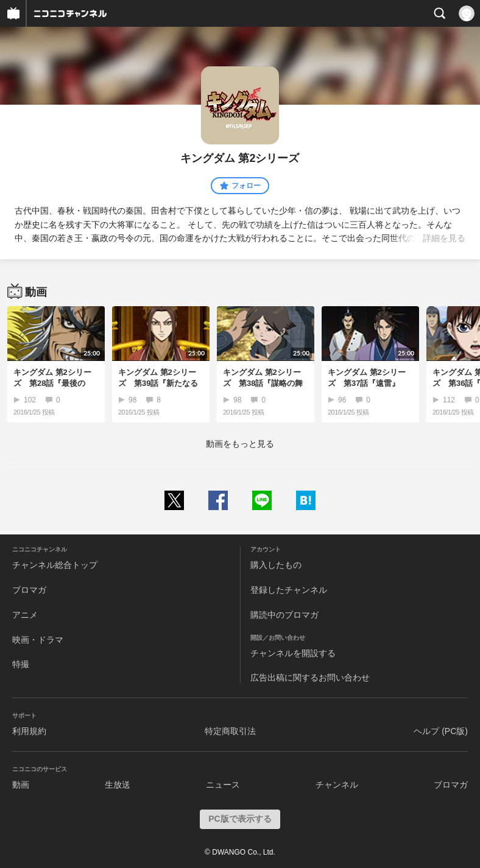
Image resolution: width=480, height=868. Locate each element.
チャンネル (337, 785)
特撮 (21, 664)
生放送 (118, 785)
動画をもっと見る (240, 444)
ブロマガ (29, 590)
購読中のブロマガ (284, 615)
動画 (21, 785)
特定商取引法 (230, 731)
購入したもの (276, 565)
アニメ (25, 615)
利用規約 (29, 731)
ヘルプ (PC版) (441, 731)
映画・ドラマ (38, 640)
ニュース (223, 785)
